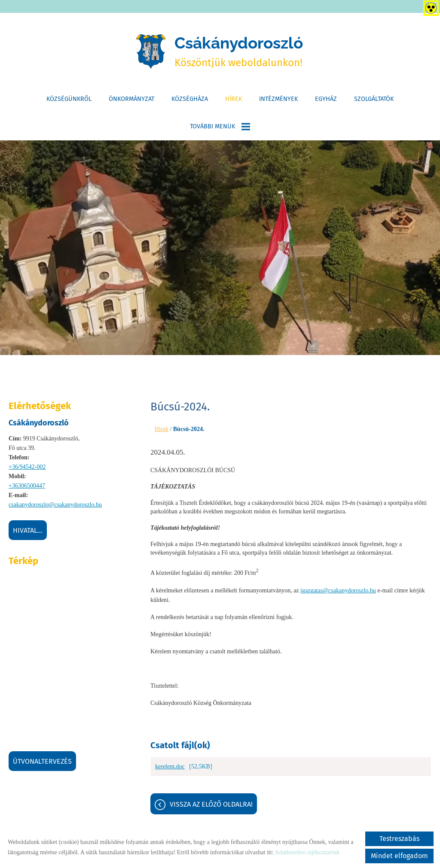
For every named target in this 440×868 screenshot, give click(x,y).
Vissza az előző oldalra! (211, 809)
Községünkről (69, 102)
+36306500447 (27, 488)
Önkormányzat (131, 102)
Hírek (234, 102)
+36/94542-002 (27, 469)
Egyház (326, 102)
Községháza (190, 102)
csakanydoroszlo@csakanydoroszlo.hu (55, 507)
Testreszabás (399, 839)
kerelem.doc (170, 771)
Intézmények (278, 102)
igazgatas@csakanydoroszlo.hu (338, 593)
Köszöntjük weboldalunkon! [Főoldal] (240, 53)
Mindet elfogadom (399, 856)
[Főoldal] (145, 53)
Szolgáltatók (374, 102)
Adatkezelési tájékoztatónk (307, 852)
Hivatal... (28, 533)
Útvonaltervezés (42, 764)
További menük (220, 129)
